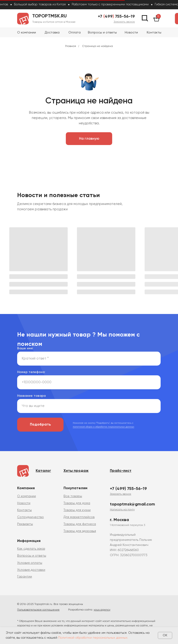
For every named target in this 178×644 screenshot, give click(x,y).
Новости (131, 33)
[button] (124, 22)
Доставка (52, 33)
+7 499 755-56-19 (116, 17)
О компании (27, 33)
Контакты (154, 33)
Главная (71, 46)
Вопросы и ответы (102, 33)
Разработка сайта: (89, 610)
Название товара (31, 396)
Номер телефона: (31, 372)
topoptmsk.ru (49, 16)
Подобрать (40, 425)
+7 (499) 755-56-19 (128, 489)
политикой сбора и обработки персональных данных (103, 427)
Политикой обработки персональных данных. (93, 638)
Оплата (75, 33)
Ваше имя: (25, 348)
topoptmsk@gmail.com (132, 504)
